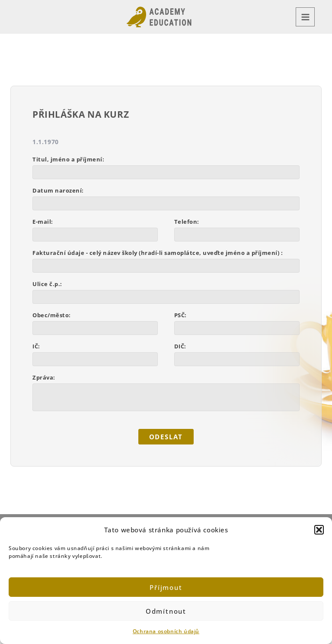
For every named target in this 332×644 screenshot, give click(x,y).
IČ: (36, 346)
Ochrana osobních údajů (166, 631)
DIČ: (180, 346)
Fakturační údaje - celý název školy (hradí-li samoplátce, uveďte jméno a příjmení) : (158, 253)
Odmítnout (166, 611)
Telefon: (187, 222)
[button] (319, 530)
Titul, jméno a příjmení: (68, 159)
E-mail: (43, 222)
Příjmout (166, 587)
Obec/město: (52, 315)
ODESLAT (166, 437)
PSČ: (180, 315)
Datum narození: (58, 190)
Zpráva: (44, 377)
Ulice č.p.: (47, 284)
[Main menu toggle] (305, 17)
